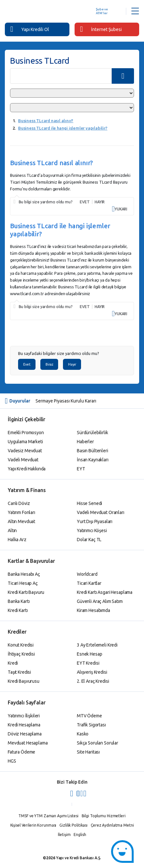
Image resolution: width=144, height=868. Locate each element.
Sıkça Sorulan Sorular (98, 743)
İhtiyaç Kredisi (21, 654)
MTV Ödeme (89, 716)
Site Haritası (88, 752)
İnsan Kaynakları (93, 460)
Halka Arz (17, 540)
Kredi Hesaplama (24, 725)
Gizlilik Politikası (73, 825)
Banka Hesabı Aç (24, 574)
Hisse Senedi (89, 503)
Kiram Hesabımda (93, 610)
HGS (12, 761)
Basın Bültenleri (93, 451)
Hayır (72, 364)
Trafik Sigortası (91, 725)
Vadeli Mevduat (23, 460)
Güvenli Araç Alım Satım (100, 601)
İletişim (64, 835)
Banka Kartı (19, 601)
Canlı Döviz (19, 503)
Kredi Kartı (18, 610)
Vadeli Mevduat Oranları (101, 512)
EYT (81, 469)
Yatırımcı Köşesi (92, 530)
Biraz (49, 364)
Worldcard (87, 574)
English (80, 835)
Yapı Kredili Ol (30, 29)
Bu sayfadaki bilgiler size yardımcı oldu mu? (59, 354)
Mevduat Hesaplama (28, 743)
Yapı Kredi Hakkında (27, 469)
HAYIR (100, 202)
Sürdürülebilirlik (93, 433)
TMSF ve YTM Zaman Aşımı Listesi (48, 816)
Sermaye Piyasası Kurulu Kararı (66, 401)
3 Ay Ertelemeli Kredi (97, 645)
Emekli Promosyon (26, 433)
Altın (12, 530)
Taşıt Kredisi (19, 672)
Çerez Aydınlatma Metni (112, 825)
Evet (27, 364)
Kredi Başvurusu (24, 681)
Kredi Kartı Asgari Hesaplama (105, 592)
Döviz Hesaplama (25, 734)
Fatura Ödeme (21, 752)
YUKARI (120, 209)
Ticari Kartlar (89, 583)
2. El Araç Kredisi (93, 681)
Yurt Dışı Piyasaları (95, 521)
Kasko (83, 734)
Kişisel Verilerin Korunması (33, 825)
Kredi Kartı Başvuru (26, 592)
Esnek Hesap (89, 654)
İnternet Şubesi (101, 29)
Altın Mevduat (21, 521)
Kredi (13, 663)
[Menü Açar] (135, 11)
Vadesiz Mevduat (25, 451)
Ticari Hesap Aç (23, 583)
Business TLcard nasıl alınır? (46, 121)
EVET (85, 202)
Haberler (85, 442)
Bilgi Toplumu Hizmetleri (104, 816)
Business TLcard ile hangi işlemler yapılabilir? (63, 128)
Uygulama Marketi (25, 442)
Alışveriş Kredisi (92, 672)
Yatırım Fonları (21, 512)
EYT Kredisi (88, 663)
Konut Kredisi (21, 645)
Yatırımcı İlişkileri (24, 716)
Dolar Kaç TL (89, 540)
